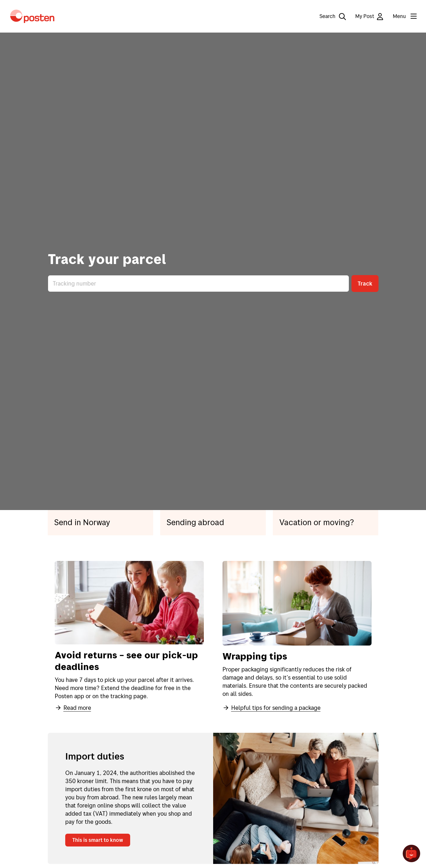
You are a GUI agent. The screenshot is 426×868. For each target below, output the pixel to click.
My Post (369, 16)
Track (365, 283)
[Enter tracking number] (198, 284)
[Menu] (400, 16)
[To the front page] (32, 16)
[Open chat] (411, 853)
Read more (73, 708)
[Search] (329, 16)
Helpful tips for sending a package (272, 708)
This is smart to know (98, 840)
